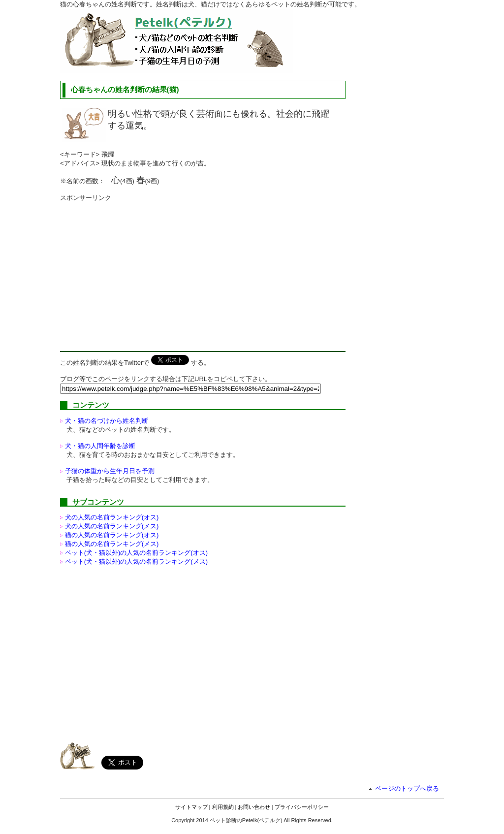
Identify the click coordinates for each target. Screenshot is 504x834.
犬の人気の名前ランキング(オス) (112, 517)
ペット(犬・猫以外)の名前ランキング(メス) (136, 561)
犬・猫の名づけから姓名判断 (107, 421)
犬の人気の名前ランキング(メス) (112, 526)
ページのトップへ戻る (407, 788)
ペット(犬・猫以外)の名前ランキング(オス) (136, 553)
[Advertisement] (143, 271)
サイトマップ (191, 807)
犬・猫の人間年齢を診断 (100, 446)
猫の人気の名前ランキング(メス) (112, 544)
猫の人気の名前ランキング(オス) (112, 535)
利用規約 (223, 807)
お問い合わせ (254, 807)
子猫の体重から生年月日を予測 (110, 471)
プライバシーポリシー (302, 807)
